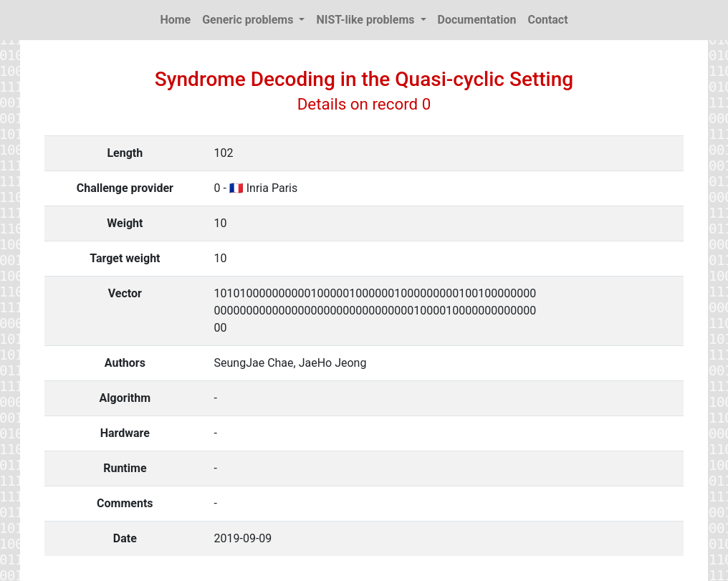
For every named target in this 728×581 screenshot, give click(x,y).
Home (175, 20)
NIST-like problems (367, 20)
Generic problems (249, 20)
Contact (547, 20)
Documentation (477, 20)
